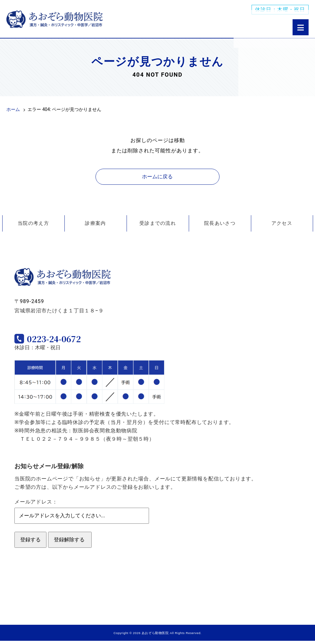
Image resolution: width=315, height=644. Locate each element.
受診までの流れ (158, 223)
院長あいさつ (220, 223)
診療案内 (95, 223)
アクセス (282, 223)
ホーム (13, 109)
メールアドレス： (36, 505)
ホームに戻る (158, 177)
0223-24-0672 (66, 341)
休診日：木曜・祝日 (280, 10)
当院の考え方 (33, 223)
